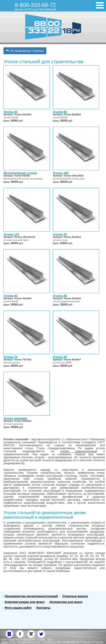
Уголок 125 (11, 234)
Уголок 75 (10, 357)
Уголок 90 (60, 357)
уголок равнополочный (78, 451)
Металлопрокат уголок (20, 173)
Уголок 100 (61, 173)
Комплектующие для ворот (25, 602)
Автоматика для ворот (66, 602)
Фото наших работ (18, 608)
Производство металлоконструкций (31, 596)
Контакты (43, 608)
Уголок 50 (10, 112)
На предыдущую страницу (25, 51)
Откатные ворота (75, 596)
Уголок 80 (60, 112)
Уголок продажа (15, 418)
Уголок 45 (60, 296)
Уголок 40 (10, 296)
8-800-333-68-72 (35, 6)
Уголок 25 (60, 234)
